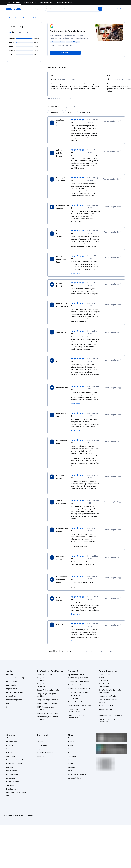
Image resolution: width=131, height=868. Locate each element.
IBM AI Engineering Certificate (48, 692)
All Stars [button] (69, 112)
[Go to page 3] (92, 640)
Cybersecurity (12, 670)
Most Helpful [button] (85, 112)
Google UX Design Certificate (48, 688)
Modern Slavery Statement (78, 763)
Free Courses (11, 778)
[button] (38, 9)
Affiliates (71, 759)
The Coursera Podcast (45, 741)
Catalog (9, 741)
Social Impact (11, 774)
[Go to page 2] (87, 640)
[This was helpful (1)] (112, 587)
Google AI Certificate (45, 663)
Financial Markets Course (77, 691)
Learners (40, 727)
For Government (12, 763)
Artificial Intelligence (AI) (15, 666)
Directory (71, 756)
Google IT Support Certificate (48, 679)
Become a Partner (13, 770)
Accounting (10, 663)
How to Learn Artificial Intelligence (107, 699)
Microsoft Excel (12, 685)
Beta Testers (42, 734)
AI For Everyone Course (76, 674)
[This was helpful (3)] (112, 301)
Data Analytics (11, 674)
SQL (8, 696)
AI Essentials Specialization (78, 666)
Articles (71, 752)
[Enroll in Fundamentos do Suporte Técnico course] (65, 53)
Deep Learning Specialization (78, 681)
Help (70, 741)
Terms (70, 734)
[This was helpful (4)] (112, 254)
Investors (71, 730)
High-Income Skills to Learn (108, 694)
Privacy (71, 738)
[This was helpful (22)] (112, 148)
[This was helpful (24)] (112, 121)
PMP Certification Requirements (110, 704)
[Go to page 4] (97, 640)
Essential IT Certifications (108, 685)
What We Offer (12, 730)
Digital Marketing (12, 677)
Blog (39, 738)
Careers (9, 738)
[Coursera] (14, 9)
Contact (71, 748)
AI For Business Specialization (79, 670)
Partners (40, 730)
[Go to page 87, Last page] (111, 640)
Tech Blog (41, 745)
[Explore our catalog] (28, 9)
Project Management (14, 688)
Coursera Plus (11, 745)
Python (9, 692)
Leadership (10, 734)
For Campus (11, 767)
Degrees (9, 756)
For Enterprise (12, 759)
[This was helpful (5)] (112, 203)
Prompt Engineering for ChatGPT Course (76, 699)
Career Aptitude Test (106, 663)
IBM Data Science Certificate (47, 702)
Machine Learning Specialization (80, 694)
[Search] (100, 9)
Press (70, 727)
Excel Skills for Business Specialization (77, 686)
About (9, 727)
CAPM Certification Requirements (105, 668)
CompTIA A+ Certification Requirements (108, 674)
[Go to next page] (116, 640)
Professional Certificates (15, 748)
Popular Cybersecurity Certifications (107, 709)
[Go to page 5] (101, 640)
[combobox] (69, 9)
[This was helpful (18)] (112, 176)
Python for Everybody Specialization (76, 705)
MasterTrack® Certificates (16, 752)
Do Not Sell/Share (74, 767)
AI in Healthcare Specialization (79, 677)
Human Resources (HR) (15, 681)
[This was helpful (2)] (112, 385)
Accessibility (73, 745)
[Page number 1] (82, 640)
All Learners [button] (54, 112)
